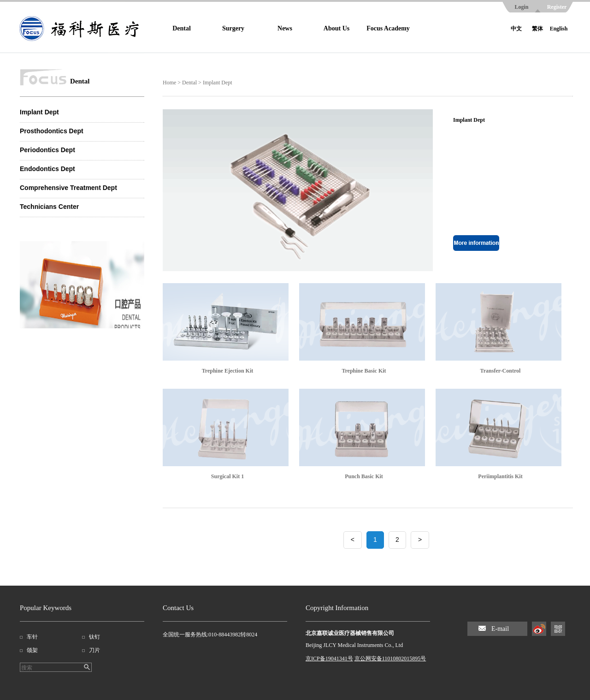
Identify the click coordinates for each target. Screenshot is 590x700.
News (285, 28)
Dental (182, 28)
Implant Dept (39, 112)
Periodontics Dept (47, 150)
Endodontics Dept (47, 169)
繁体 (537, 29)
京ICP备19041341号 (329, 658)
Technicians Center (49, 207)
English (559, 29)
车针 (32, 637)
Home (169, 83)
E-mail (500, 629)
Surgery (233, 28)
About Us (336, 28)
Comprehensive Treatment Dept (68, 188)
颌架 (32, 650)
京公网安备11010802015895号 (390, 658)
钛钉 (94, 637)
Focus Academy (388, 28)
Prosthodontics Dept (52, 131)
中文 (516, 29)
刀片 (94, 650)
